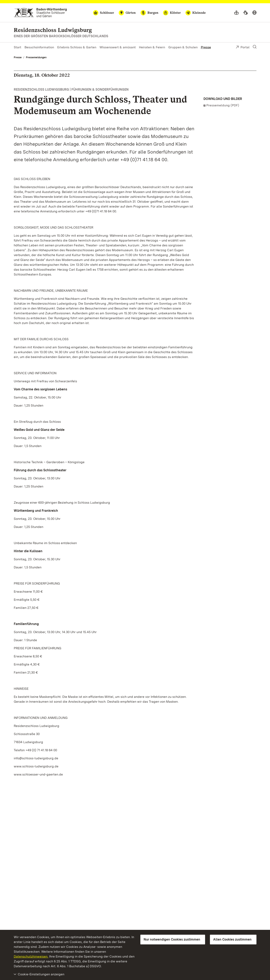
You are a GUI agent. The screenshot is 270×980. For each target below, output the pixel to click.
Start (17, 47)
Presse (206, 47)
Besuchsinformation (39, 47)
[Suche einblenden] (255, 47)
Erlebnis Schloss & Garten (77, 47)
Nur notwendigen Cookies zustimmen (172, 939)
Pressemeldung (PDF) (223, 105)
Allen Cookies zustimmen (232, 939)
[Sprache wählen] (254, 13)
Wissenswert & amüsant (118, 47)
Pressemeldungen (36, 57)
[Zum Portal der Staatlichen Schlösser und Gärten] (40, 13)
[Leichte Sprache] (236, 13)
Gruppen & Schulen (183, 47)
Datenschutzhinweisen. (31, 956)
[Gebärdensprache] (245, 13)
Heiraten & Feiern (152, 47)
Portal (243, 48)
